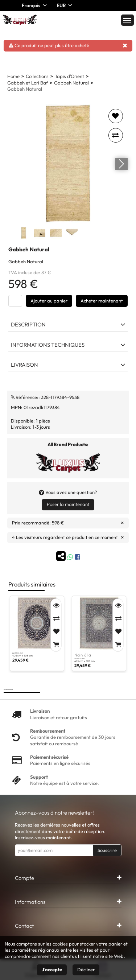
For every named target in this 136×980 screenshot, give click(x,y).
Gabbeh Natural (71, 83)
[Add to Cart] (56, 645)
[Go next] (121, 164)
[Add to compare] (116, 135)
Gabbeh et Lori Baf (28, 83)
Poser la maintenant (68, 504)
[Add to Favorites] (56, 631)
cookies (60, 944)
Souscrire (107, 850)
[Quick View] (56, 605)
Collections (37, 76)
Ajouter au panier (49, 301)
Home (13, 76)
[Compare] (56, 618)
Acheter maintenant (102, 301)
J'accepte (52, 969)
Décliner (86, 969)
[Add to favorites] (116, 116)
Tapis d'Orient (69, 76)
